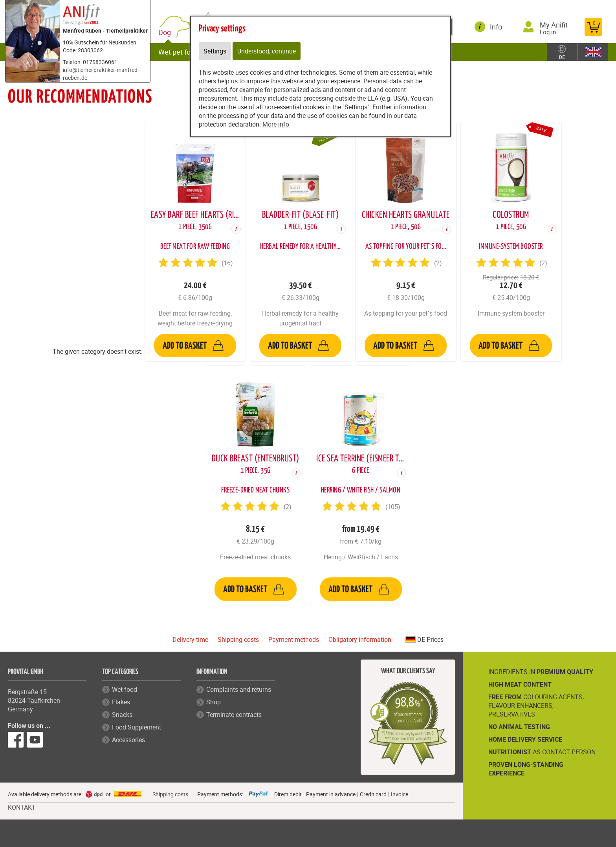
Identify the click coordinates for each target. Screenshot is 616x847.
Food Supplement (137, 727)
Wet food (125, 689)
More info (276, 124)
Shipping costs (238, 639)
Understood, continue (267, 51)
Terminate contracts (234, 715)
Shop (214, 702)
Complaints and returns (239, 689)
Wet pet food (178, 52)
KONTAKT (22, 807)
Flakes (121, 702)
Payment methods (294, 639)
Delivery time (190, 639)
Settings (215, 51)
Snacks (122, 715)
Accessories (128, 740)
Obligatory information (360, 639)
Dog (166, 32)
